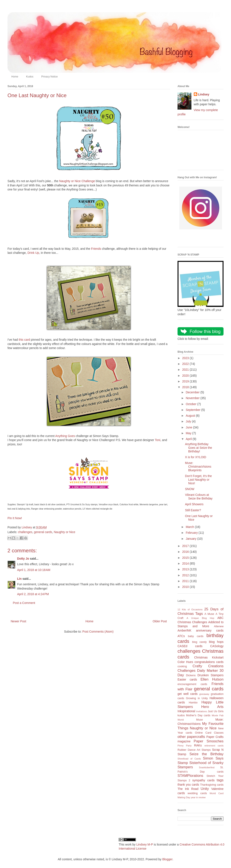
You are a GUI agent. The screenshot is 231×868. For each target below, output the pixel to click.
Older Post (160, 621)
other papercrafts (191, 737)
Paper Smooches (209, 741)
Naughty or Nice (64, 532)
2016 (186, 552)
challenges (25, 532)
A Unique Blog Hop (200, 618)
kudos (181, 715)
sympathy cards (203, 780)
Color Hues (185, 662)
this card (24, 340)
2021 (186, 370)
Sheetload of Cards (189, 759)
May (189, 433)
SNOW (190, 489)
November (193, 398)
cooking (182, 666)
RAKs (198, 745)
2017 (186, 546)
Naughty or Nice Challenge (77, 181)
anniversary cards (210, 630)
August (191, 416)
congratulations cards (209, 662)
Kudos (30, 77)
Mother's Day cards (198, 715)
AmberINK (184, 630)
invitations (201, 711)
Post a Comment (24, 603)
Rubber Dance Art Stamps (194, 750)
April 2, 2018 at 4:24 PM (33, 594)
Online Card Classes (209, 733)
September (193, 410)
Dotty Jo (23, 559)
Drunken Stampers (210, 675)
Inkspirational (186, 711)
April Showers (194, 504)
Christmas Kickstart (209, 657)
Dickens (191, 675)
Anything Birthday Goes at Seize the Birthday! (198, 448)
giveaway (204, 694)
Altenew (219, 626)
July (189, 421)
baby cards (196, 636)
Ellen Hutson (212, 679)
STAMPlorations (190, 776)
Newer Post (18, 621)
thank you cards (188, 785)
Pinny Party (185, 746)
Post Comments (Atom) (98, 632)
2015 (186, 558)
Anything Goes (65, 436)
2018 (186, 387)
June (189, 427)
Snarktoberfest (207, 767)
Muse (199, 720)
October (191, 404)
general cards (43, 532)
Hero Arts (212, 707)
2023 (186, 358)
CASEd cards (190, 646)
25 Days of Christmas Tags (201, 611)
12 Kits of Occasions (190, 609)
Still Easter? (193, 510)
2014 (186, 563)
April (189, 439)
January (191, 539)
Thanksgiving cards (212, 785)
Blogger (167, 859)
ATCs (181, 636)
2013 (186, 569)
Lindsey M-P (145, 844)
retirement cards (214, 746)
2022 (186, 364)
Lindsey (204, 94)
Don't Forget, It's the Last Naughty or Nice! (198, 480)
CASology (217, 646)
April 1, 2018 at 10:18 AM (34, 570)
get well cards (188, 694)
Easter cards (187, 679)
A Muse (209, 614)
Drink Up (33, 253)
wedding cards (197, 793)
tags (220, 780)
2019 (186, 381)
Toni (158, 440)
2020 (186, 376)
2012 (186, 575)
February (192, 533)
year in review (198, 797)
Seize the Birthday (207, 754)
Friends (96, 249)
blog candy (199, 642)
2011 (186, 581)
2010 (186, 587)
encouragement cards (192, 684)
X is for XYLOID (196, 457)
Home (15, 77)
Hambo (193, 703)
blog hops (216, 642)
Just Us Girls (216, 711)
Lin (19, 579)
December (193, 392)
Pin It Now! (15, 518)
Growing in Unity (197, 698)
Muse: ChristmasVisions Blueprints (198, 467)
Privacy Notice (50, 77)
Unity (205, 789)
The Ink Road (188, 789)
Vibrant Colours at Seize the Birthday (199, 497)
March (190, 527)
